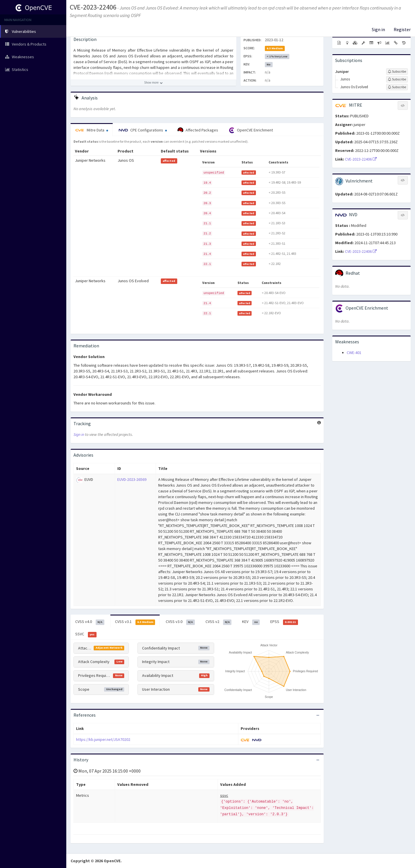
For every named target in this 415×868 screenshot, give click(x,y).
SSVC (86, 634)
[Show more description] (153, 83)
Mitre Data (92, 130)
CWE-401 (354, 353)
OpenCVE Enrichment (251, 130)
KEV (251, 622)
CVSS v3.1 (135, 622)
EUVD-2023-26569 (132, 479)
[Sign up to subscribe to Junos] (397, 79)
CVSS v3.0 (180, 622)
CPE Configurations (143, 130)
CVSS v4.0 (90, 622)
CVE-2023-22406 (93, 7)
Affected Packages (198, 130)
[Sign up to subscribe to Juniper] (397, 71)
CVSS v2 (219, 622)
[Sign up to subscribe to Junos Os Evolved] (397, 87)
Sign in (378, 29)
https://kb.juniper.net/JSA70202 (103, 739)
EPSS (284, 622)
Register (402, 29)
